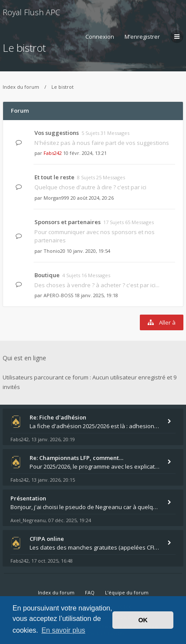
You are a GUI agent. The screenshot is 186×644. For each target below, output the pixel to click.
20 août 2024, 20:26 (92, 198)
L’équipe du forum (127, 592)
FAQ (90, 592)
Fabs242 (53, 153)
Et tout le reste (54, 177)
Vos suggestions (57, 133)
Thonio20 (54, 251)
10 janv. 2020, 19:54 (88, 251)
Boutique (47, 275)
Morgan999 (56, 198)
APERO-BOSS (58, 295)
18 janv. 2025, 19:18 (96, 295)
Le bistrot (63, 87)
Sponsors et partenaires (68, 222)
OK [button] (143, 620)
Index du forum (21, 87)
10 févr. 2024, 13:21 (85, 153)
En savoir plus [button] (63, 630)
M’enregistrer (142, 37)
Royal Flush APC (31, 12)
